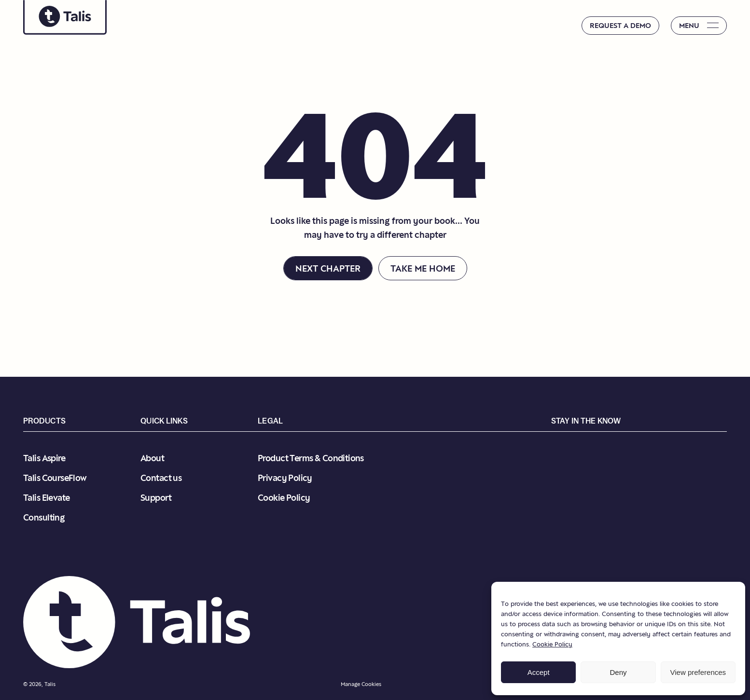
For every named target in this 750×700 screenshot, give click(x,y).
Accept (539, 672)
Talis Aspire (44, 458)
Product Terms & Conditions (311, 458)
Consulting (44, 517)
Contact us (161, 478)
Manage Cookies (361, 684)
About (152, 458)
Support (156, 498)
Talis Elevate (46, 498)
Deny (618, 672)
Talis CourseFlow (55, 478)
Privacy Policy (285, 478)
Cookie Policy (552, 644)
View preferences (698, 672)
